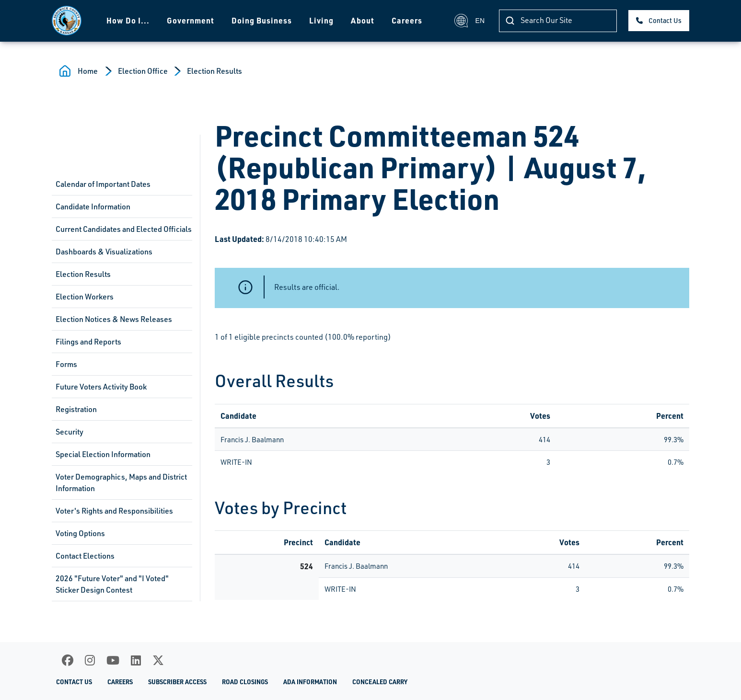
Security (69, 432)
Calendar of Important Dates (103, 184)
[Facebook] (68, 660)
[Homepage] (67, 21)
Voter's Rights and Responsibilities (114, 511)
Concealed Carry (380, 682)
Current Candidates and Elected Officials (124, 229)
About (363, 20)
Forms (66, 364)
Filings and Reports (88, 342)
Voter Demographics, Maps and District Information (121, 482)
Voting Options (80, 533)
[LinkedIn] (136, 660)
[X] (158, 660)
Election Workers (85, 297)
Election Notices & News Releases (114, 319)
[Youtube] (113, 660)
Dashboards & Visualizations (104, 252)
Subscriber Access (177, 682)
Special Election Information (103, 454)
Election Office (143, 71)
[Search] (558, 21)
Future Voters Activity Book (101, 387)
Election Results (214, 71)
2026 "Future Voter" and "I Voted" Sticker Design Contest (112, 584)
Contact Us (665, 20)
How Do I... (128, 20)
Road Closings (245, 682)
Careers (407, 20)
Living (321, 20)
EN (469, 21)
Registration (76, 409)
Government (191, 20)
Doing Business (262, 20)
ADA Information (310, 682)
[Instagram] (90, 660)
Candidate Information (93, 207)
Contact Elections (85, 556)
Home (88, 71)
